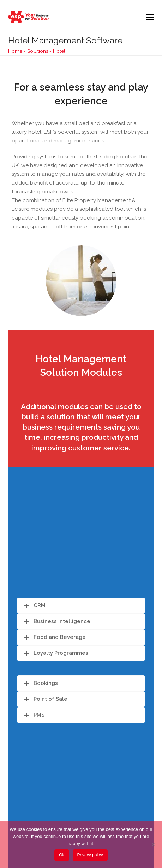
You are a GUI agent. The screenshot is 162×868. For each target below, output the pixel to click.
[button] (150, 17)
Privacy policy (90, 855)
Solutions (38, 51)
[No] (153, 844)
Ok (62, 855)
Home (15, 51)
